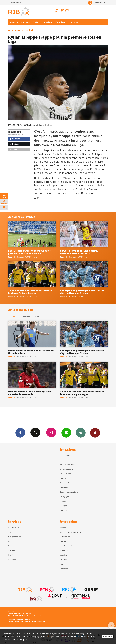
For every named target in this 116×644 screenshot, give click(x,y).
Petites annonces (14, 546)
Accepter (107, 637)
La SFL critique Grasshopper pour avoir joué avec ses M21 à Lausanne (29, 252)
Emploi (10, 555)
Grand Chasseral (66, 474)
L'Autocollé (64, 501)
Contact (63, 564)
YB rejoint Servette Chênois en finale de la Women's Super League (30, 292)
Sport (17, 30)
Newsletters (66, 433)
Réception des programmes (70, 532)
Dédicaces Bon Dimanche (69, 483)
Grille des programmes (68, 469)
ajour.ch (14, 22)
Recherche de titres (67, 464)
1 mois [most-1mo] (38, 317)
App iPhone (81, 433)
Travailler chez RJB (66, 546)
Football (29, 30)
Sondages (63, 506)
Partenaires (64, 550)
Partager (15, 139)
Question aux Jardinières (69, 492)
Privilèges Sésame (14, 537)
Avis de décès (13, 560)
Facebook (20, 433)
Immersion (64, 478)
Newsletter (64, 569)
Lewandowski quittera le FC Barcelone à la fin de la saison (31, 352)
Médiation (63, 555)
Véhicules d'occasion (15, 527)
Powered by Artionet (15, 622)
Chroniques (61, 22)
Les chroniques (65, 460)
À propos (63, 527)
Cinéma (11, 532)
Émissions (47, 22)
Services (74, 22)
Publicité (63, 541)
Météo (10, 541)
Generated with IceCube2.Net (35, 622)
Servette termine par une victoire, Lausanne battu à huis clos (79, 252)
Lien (13, 149)
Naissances (64, 487)
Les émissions (65, 455)
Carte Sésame (65, 537)
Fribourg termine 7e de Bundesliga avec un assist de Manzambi (30, 393)
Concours (63, 510)
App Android (95, 433)
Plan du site (38, 616)
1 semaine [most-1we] (26, 317)
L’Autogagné (64, 497)
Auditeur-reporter (97, 3)
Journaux (25, 22)
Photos (36, 22)
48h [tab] (14, 317)
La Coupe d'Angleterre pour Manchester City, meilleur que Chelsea (82, 292)
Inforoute (11, 550)
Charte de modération (68, 560)
